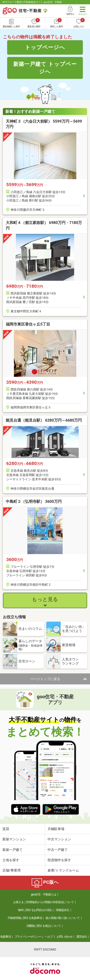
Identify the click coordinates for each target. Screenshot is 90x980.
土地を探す (11, 860)
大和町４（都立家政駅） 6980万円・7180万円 (44, 225)
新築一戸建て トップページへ (45, 68)
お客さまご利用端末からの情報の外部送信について (44, 902)
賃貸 (6, 829)
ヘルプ (49, 937)
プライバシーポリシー (28, 937)
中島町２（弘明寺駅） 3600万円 (34, 501)
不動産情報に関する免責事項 (25, 918)
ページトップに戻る (45, 679)
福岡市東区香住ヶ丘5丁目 (28, 324)
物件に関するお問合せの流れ (35, 910)
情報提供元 (63, 910)
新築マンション (14, 839)
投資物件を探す (59, 860)
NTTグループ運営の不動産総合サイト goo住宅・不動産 (32, 2)
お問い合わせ (65, 937)
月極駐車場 (56, 829)
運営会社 (82, 937)
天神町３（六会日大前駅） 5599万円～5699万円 (44, 124)
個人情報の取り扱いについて (63, 918)
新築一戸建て (12, 850)
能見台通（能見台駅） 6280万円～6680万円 (44, 420)
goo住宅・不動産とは (44, 894)
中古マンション (59, 839)
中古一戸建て (58, 850)
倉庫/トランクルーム (63, 870)
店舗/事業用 (12, 870)
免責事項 (6, 937)
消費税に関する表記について (44, 926)
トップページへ (45, 47)
